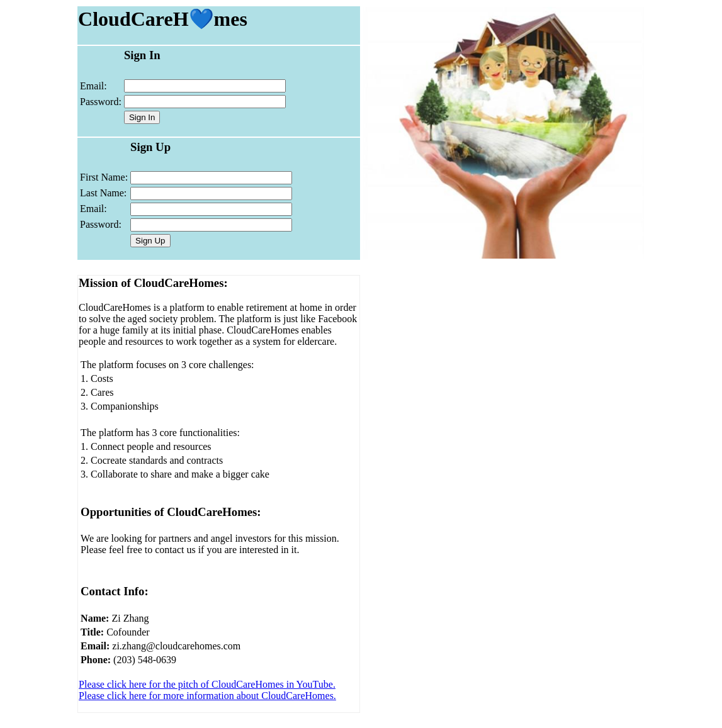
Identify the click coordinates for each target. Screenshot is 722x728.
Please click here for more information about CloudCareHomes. (207, 696)
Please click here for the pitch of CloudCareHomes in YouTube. (207, 684)
